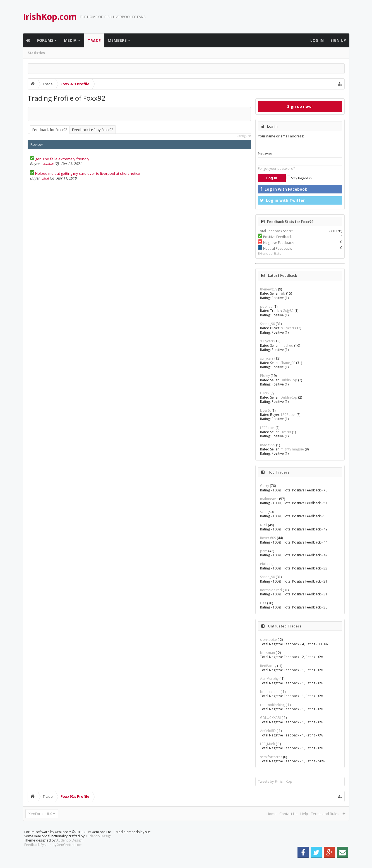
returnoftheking (272, 705)
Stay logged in (299, 178)
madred (287, 345)
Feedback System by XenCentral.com (53, 854)
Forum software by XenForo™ (68, 841)
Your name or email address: (281, 136)
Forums (45, 40)
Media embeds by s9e (133, 841)
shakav (48, 164)
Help (304, 814)
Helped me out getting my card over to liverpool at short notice (88, 173)
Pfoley (265, 376)
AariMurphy (269, 679)
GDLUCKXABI (270, 718)
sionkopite (268, 640)
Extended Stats (269, 254)
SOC (263, 512)
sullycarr (288, 328)
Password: (266, 154)
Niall (264, 525)
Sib (283, 293)
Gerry (265, 486)
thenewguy (269, 289)
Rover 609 (268, 538)
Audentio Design (99, 845)
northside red (271, 590)
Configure (244, 136)
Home (272, 814)
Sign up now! (300, 106)
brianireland (270, 692)
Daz (263, 603)
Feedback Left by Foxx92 (93, 130)
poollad (266, 306)
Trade (94, 41)
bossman (267, 653)
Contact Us (288, 814)
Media (70, 40)
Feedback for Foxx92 (50, 130)
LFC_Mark (267, 744)
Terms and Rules (325, 814)
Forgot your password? (276, 168)
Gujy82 (288, 311)
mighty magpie (292, 449)
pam (264, 551)
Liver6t (265, 410)
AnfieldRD (268, 731)
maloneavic (269, 499)
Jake (45, 178)
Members (117, 40)
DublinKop (289, 380)
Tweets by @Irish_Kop (275, 781)
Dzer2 (265, 393)
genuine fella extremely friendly (62, 159)
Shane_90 (267, 324)
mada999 (268, 445)
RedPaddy (268, 666)
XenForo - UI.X (40, 814)
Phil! (263, 564)
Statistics (36, 53)
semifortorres (271, 757)
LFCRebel (288, 415)
